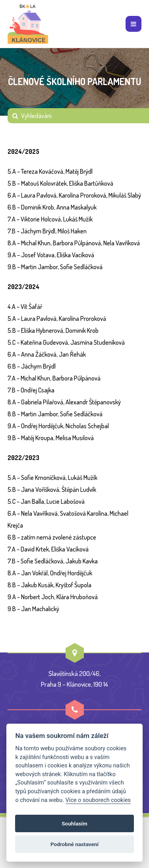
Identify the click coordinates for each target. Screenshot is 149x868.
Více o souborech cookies (98, 800)
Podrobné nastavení (74, 844)
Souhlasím (74, 823)
